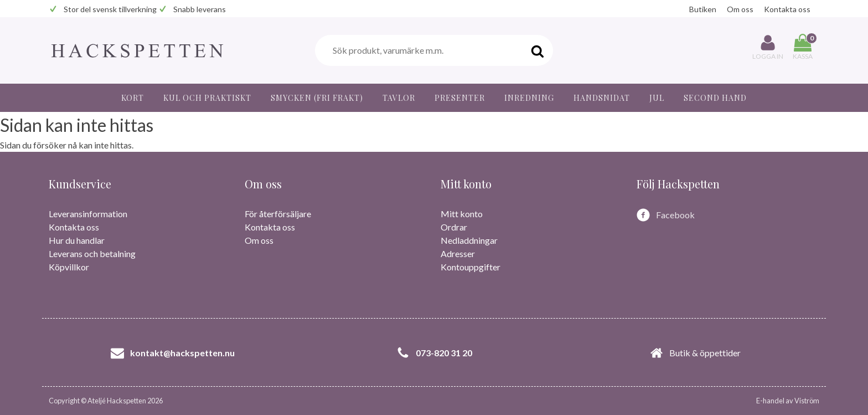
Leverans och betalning (92, 253)
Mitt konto (462, 214)
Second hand (715, 98)
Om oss (740, 9)
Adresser (458, 253)
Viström (807, 401)
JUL (657, 98)
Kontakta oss (787, 9)
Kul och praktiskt (207, 98)
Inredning (529, 98)
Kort (133, 98)
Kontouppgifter (471, 267)
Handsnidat (602, 98)
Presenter (460, 98)
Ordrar (454, 227)
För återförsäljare (278, 214)
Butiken (703, 9)
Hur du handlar (77, 240)
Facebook (675, 215)
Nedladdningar (469, 240)
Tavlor (399, 98)
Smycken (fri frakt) (317, 98)
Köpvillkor (69, 267)
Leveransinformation (88, 214)
